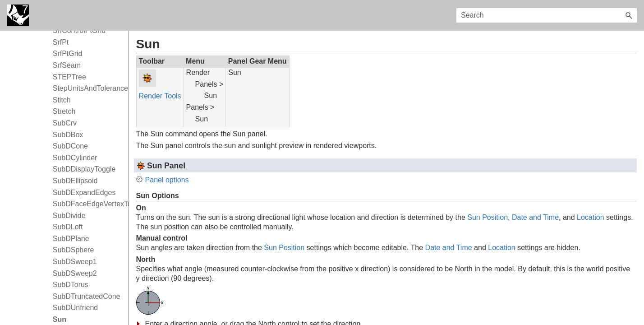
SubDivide (69, 216)
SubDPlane (71, 239)
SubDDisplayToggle (84, 169)
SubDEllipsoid (75, 181)
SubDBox (68, 135)
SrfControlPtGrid (79, 30)
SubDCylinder (75, 158)
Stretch (64, 111)
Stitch (62, 100)
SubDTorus (71, 285)
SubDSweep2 (75, 273)
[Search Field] (547, 15)
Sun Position (488, 217)
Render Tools (160, 96)
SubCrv (65, 123)
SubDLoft (68, 227)
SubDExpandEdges (84, 193)
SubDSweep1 (75, 262)
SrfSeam (67, 65)
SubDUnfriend (76, 308)
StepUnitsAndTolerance (88, 88)
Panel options (167, 180)
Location (591, 217)
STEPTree (69, 77)
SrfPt (61, 42)
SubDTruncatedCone (87, 296)
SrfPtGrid (68, 53)
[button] (629, 15)
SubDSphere (74, 250)
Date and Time (535, 217)
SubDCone (70, 146)
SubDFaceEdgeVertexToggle (88, 204)
